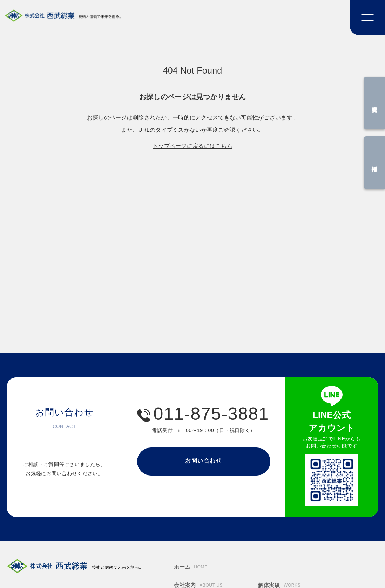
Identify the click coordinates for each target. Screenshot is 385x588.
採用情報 (375, 163)
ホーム (191, 567)
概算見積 (375, 103)
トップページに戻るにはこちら (192, 146)
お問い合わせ (204, 461)
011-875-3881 (211, 414)
